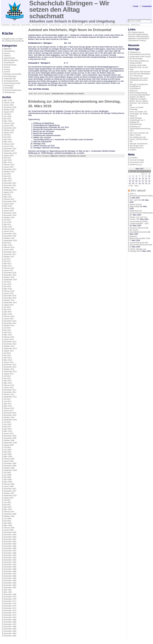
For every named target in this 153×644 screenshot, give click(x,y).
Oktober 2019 (9, 218)
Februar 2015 (9, 316)
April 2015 (8, 312)
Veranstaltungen (10, 76)
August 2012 (9, 374)
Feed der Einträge (137, 160)
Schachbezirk (9, 63)
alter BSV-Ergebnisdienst (138, 34)
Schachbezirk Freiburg (137, 40)
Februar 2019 (9, 229)
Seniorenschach (10, 65)
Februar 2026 (9, 103)
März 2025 (8, 121)
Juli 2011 (7, 399)
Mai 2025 (7, 119)
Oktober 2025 (9, 110)
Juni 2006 (7, 519)
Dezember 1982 (10, 585)
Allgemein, (55, 156)
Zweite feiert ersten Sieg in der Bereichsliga (140, 58)
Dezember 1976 (10, 604)
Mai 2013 (7, 355)
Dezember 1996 (10, 553)
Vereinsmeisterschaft (12, 83)
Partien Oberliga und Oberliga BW (138, 250)
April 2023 (8, 160)
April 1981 (8, 590)
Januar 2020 (9, 211)
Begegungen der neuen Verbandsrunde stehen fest (139, 80)
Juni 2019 (7, 222)
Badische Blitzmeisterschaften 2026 (140, 237)
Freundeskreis (9, 51)
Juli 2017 (7, 259)
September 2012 (10, 371)
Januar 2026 (9, 105)
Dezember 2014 (10, 321)
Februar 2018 (9, 247)
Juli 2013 (7, 353)
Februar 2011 (9, 408)
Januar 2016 (9, 293)
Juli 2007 (7, 500)
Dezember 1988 (10, 571)
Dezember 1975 (10, 606)
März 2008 (8, 482)
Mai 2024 (7, 137)
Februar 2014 (9, 337)
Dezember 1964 (10, 631)
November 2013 (10, 344)
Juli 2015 (7, 307)
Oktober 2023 (9, 151)
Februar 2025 (9, 123)
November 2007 (10, 491)
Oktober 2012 (9, 369)
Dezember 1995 (10, 555)
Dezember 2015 (10, 296)
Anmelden (134, 158)
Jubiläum (7, 56)
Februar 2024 (9, 144)
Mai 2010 (7, 427)
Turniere (7, 72)
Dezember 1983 (10, 583)
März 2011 (8, 406)
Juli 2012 (7, 376)
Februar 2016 (9, 291)
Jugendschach (9, 58)
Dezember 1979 (10, 597)
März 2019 (8, 227)
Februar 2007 (9, 512)
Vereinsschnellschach (13, 90)
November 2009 (10, 438)
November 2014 (10, 323)
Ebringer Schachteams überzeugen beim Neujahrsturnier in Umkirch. (139, 147)
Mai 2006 (7, 521)
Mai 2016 (7, 286)
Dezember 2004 (10, 535)
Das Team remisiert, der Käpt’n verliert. (139, 134)
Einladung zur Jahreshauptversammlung (140, 53)
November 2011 (10, 392)
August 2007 (9, 498)
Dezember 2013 (10, 342)
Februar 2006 (9, 528)
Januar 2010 (9, 434)
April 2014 (8, 332)
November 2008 (10, 466)
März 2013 (8, 360)
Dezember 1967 (10, 624)
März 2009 (8, 456)
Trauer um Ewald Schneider (136, 108)
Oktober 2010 (9, 417)
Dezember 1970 (10, 617)
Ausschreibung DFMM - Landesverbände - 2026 (139, 222)
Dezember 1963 (10, 633)
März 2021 (8, 197)
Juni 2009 (7, 450)
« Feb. (131, 186)
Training (7, 69)
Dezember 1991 (10, 564)
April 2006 (8, 523)
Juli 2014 (7, 328)
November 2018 (10, 236)
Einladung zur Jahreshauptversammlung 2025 (140, 129)
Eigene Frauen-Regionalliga (136, 205)
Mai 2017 (7, 261)
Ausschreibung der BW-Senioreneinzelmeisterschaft (141, 244)
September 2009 (10, 443)
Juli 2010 (7, 422)
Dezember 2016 (10, 273)
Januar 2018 (9, 250)
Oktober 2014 (9, 326)
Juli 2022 (7, 174)
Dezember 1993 (10, 560)
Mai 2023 (7, 158)
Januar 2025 (9, 126)
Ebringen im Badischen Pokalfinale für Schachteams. (139, 86)
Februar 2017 (9, 268)
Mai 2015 (7, 309)
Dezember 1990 (10, 567)
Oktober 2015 (9, 300)
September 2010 (10, 420)
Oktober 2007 (9, 493)
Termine (7, 67)
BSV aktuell (138, 191)
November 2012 (10, 367)
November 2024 (10, 128)
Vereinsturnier (10, 92)
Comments (147, 6)
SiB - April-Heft (136, 200)
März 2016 (8, 289)
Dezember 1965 (10, 629)
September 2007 (10, 496)
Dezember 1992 (10, 562)
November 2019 (10, 215)
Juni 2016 (7, 284)
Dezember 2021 (10, 183)
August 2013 (9, 351)
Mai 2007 (7, 505)
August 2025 (9, 112)
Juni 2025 (7, 116)
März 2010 (8, 431)
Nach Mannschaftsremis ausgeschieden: (139, 62)
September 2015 (10, 303)
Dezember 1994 (10, 558)
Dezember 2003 (10, 537)
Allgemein (7, 49)
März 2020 (8, 206)
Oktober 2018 (9, 238)
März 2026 (8, 100)
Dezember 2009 (10, 436)
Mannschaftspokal (11, 60)
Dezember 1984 (10, 581)
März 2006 (8, 525)
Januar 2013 (9, 362)
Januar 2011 (9, 411)
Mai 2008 (7, 477)
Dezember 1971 (10, 615)
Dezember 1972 (10, 613)
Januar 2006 (9, 530)
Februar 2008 (9, 484)
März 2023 (8, 162)
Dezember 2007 (10, 489)
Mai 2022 (7, 176)
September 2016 (10, 280)
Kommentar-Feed (137, 162)
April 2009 (8, 454)
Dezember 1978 (10, 599)
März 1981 (8, 592)
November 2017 (10, 254)
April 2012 (8, 381)
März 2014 (8, 335)
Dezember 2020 (10, 201)
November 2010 (10, 415)
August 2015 (9, 305)
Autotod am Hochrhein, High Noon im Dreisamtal (70, 30)
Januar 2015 (9, 319)
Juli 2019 (7, 220)
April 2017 (8, 263)
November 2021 (10, 185)
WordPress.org (136, 165)
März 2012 (8, 383)
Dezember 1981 (10, 587)
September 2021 (10, 190)
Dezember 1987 (10, 574)
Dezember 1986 (10, 576)
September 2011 (10, 397)
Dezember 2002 (10, 539)
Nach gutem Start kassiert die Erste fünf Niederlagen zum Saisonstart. (140, 74)
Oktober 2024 (9, 130)
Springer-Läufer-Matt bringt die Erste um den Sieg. (139, 67)
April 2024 (8, 139)
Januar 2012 (9, 388)
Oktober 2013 (9, 346)
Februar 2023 (9, 165)
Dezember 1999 (10, 546)
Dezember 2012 (10, 365)
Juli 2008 (7, 473)
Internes (7, 53)
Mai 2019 (7, 224)
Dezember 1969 (10, 620)
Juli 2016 (7, 282)
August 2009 (9, 445)
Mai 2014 (7, 330)
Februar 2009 (9, 459)
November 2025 (10, 107)
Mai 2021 (7, 195)
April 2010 (8, 429)
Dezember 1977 (10, 601)
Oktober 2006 (9, 516)
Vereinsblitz (9, 88)
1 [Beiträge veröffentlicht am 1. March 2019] (143, 174)
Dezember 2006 (10, 514)
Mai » (137, 186)
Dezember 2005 (10, 532)
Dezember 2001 (10, 541)
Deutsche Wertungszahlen (139, 36)
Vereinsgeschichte (11, 81)
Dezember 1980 (10, 594)
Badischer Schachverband (139, 38)
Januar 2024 (9, 146)
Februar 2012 (9, 385)
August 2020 (9, 204)
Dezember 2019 (10, 213)
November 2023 (10, 149)
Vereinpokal (9, 86)
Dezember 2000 (10, 544)
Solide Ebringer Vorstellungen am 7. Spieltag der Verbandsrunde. (138, 121)
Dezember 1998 (10, 548)
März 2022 (8, 181)
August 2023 (9, 155)
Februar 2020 (9, 208)
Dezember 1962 (10, 636)
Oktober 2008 (9, 468)
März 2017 (8, 266)
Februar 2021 (9, 199)
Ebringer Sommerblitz (13, 74)
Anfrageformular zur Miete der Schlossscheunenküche (13, 40)
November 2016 (10, 275)
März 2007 (8, 509)
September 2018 (10, 240)
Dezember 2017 (10, 252)
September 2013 (10, 348)
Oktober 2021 (9, 188)
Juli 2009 (7, 447)
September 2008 (10, 470)
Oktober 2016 (9, 277)
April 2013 (8, 358)
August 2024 (9, 133)
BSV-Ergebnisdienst (136, 32)
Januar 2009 (9, 461)
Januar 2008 (9, 486)
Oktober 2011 (9, 394)
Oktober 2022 (9, 172)
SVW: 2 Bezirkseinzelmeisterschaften (141, 195)
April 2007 (8, 507)
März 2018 (8, 245)
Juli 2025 (7, 114)
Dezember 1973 (10, 610)
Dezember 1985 (10, 578)
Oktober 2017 (9, 257)
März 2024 (8, 142)
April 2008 (8, 479)
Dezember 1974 (10, 608)
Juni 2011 (7, 401)
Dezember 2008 (10, 463)
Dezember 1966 (10, 627)
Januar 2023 (9, 167)
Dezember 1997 (10, 551)
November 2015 (10, 298)
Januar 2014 (9, 339)
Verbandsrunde (10, 79)
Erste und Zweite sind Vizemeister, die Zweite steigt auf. (139, 114)
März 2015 (8, 314)
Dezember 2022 (10, 169)
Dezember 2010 (10, 413)
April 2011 (8, 404)
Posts (136, 6)
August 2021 (9, 192)
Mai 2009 (7, 452)
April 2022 (8, 178)
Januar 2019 (9, 231)
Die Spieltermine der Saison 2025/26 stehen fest (139, 139)
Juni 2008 (7, 475)
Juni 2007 (7, 502)
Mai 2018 (7, 243)
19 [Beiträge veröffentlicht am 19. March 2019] (133, 181)
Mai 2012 (7, 378)
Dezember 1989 (10, 569)
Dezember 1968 (10, 622)
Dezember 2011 (10, 390)
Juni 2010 (7, 424)
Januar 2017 (9, 270)
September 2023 (10, 153)
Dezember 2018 (10, 234)
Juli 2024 (7, 135)
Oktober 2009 (9, 440)
